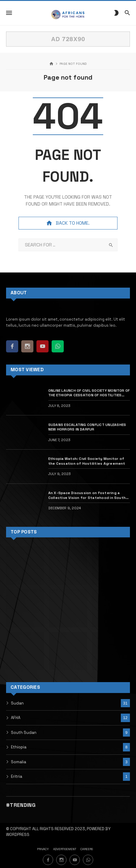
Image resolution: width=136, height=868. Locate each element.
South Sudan (24, 733)
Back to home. (68, 223)
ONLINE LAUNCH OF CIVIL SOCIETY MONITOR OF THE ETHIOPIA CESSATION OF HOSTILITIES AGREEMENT (89, 393)
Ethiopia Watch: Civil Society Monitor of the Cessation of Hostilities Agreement (87, 461)
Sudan (17, 703)
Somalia (19, 762)
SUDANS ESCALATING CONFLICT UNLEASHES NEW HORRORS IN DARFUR (87, 427)
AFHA (16, 718)
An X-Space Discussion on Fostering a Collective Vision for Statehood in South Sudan (87, 495)
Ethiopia (19, 747)
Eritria (17, 776)
